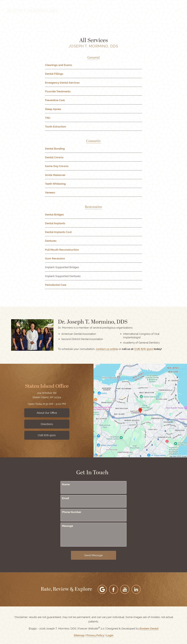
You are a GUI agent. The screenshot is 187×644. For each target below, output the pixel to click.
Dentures (51, 241)
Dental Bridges (54, 215)
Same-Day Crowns (57, 166)
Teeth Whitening (55, 184)
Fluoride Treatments (58, 91)
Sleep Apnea (53, 109)
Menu (174, 11)
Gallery (89, 11)
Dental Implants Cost (58, 232)
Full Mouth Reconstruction (62, 250)
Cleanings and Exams (59, 65)
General (93, 58)
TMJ (48, 118)
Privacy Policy (95, 635)
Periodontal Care (56, 285)
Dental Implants (55, 223)
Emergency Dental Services (62, 83)
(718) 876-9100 (144, 349)
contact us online (107, 349)
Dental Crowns (54, 157)
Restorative (93, 207)
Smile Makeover (55, 175)
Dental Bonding (55, 149)
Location (139, 11)
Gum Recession (55, 258)
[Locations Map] (140, 410)
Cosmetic (93, 141)
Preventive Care (55, 100)
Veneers (50, 193)
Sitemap (79, 635)
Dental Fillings (54, 74)
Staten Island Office (47, 386)
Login (110, 635)
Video (103, 11)
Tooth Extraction (55, 127)
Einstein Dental (149, 629)
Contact (156, 11)
